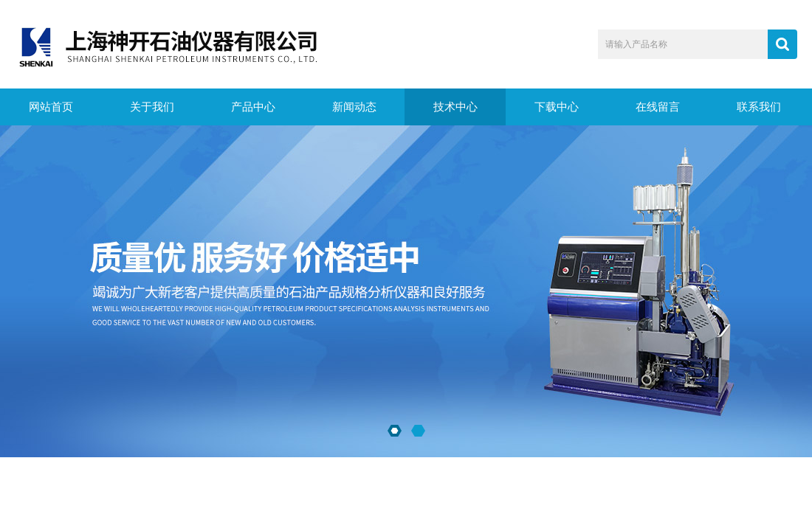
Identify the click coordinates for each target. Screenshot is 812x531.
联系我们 (759, 107)
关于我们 (152, 107)
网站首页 (51, 107)
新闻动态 (354, 107)
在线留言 (658, 107)
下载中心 (557, 107)
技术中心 (455, 107)
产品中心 (253, 107)
